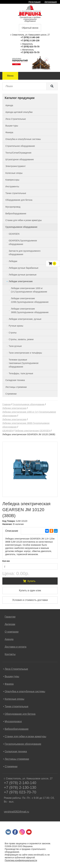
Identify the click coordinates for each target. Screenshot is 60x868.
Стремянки (11, 766)
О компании (12, 632)
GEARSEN (8, 431)
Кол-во (6, 561)
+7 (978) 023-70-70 (30, 47)
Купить (29, 581)
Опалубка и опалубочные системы (25, 691)
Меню (10, 76)
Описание (12, 531)
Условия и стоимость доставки (30, 600)
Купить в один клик (30, 590)
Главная (7, 404)
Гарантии (10, 617)
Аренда (9, 639)
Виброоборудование (17, 729)
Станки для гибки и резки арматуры (25, 736)
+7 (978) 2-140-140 (30, 37)
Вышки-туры (12, 676)
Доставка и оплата (16, 647)
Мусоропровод (13, 721)
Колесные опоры (14, 699)
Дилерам (10, 624)
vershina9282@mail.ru (16, 812)
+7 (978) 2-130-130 (30, 40)
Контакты (10, 654)
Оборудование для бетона (20, 714)
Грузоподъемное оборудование (29, 404)
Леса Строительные (16, 669)
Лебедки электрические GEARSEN (33, 431)
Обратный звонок (30, 28)
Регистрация (34, 2)
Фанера (9, 684)
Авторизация (51, 2)
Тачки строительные (17, 706)
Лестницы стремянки (17, 759)
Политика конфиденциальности (21, 860)
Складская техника (16, 751)
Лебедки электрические (14, 408)
